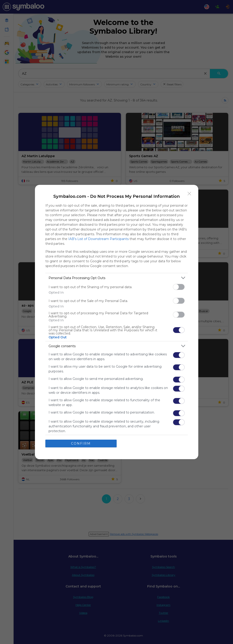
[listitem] (117, 278)
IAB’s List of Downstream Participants (98, 239)
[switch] (179, 287)
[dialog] (117, 322)
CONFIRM (81, 443)
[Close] (189, 194)
